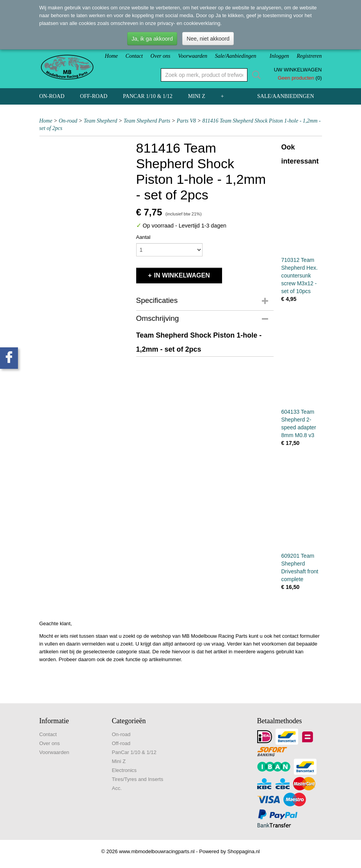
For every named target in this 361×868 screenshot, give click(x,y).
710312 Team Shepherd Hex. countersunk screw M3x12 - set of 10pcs (300, 276)
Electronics (124, 770)
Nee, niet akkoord (208, 39)
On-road (52, 96)
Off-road (94, 96)
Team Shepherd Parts (147, 121)
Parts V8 (186, 121)
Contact (134, 56)
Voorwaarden (193, 56)
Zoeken (255, 75)
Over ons (161, 56)
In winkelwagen (182, 275)
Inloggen (279, 56)
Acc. (117, 788)
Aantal (143, 237)
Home (111, 56)
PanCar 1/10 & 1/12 (148, 96)
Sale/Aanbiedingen (236, 56)
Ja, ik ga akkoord (152, 39)
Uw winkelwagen (298, 70)
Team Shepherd (101, 121)
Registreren (309, 56)
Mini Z (197, 96)
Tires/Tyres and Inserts (138, 779)
